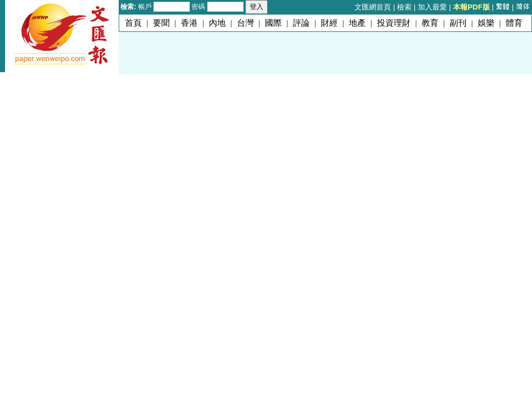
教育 (430, 23)
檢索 (404, 7)
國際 (273, 23)
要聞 (161, 23)
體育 (514, 23)
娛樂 (486, 23)
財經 (329, 23)
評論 (301, 23)
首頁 (133, 23)
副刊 (458, 23)
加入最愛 (432, 7)
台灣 (245, 23)
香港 (189, 23)
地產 (357, 23)
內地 (217, 23)
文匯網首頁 (373, 7)
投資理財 (394, 23)
